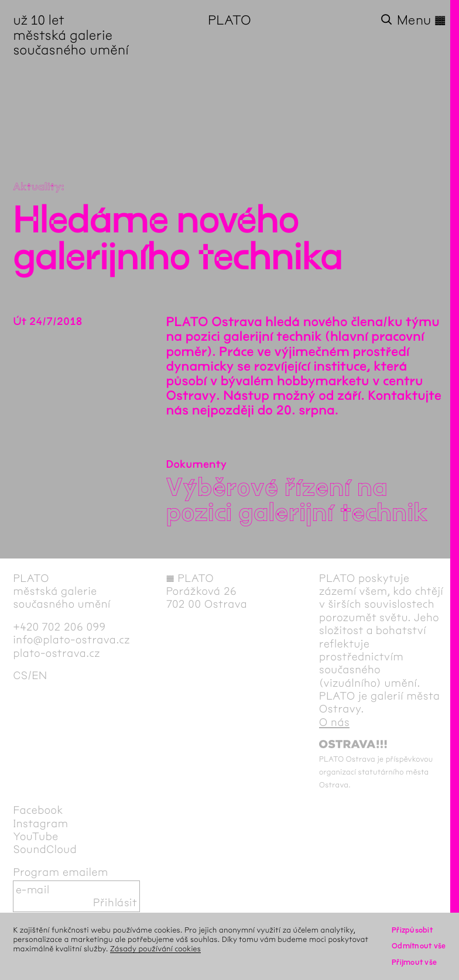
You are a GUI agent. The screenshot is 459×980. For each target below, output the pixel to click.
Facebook (38, 810)
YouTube (35, 837)
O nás (334, 722)
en (39, 676)
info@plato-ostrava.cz (71, 640)
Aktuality (37, 187)
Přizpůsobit (412, 930)
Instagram (40, 824)
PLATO (229, 20)
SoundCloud (45, 849)
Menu (422, 20)
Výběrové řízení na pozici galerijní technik (297, 500)
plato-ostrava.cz (56, 653)
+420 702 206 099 (59, 627)
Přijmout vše (414, 962)
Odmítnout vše (419, 946)
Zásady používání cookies (155, 949)
